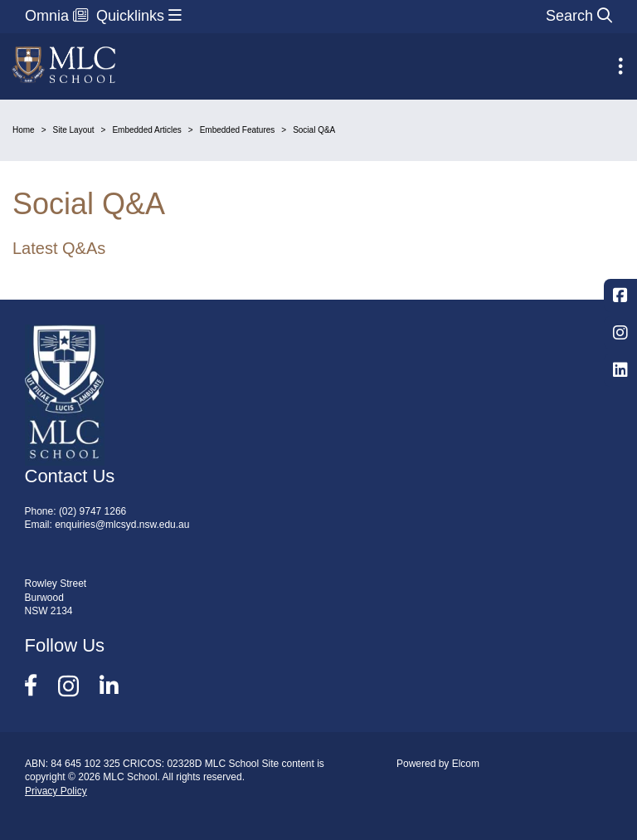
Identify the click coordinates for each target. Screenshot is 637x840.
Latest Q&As (59, 248)
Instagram (620, 333)
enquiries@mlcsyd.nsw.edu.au (122, 525)
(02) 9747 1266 (92, 511)
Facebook (620, 295)
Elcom (466, 764)
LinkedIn (620, 370)
